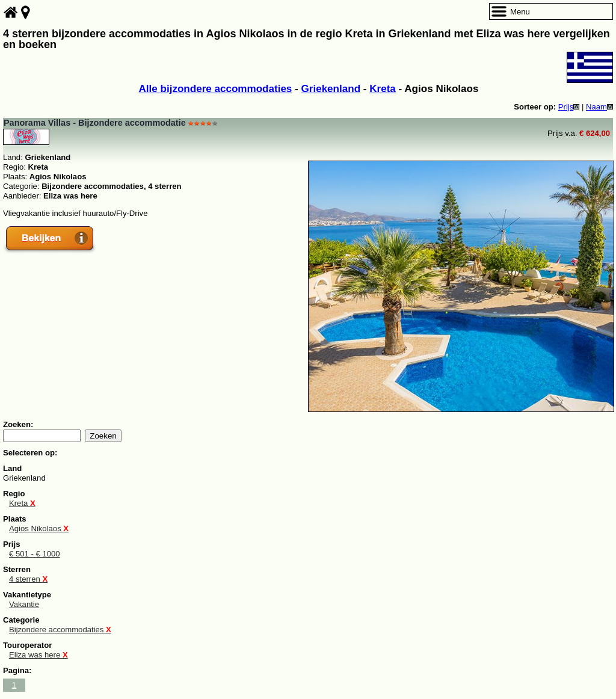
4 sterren (28, 579)
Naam (599, 107)
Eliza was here (38, 655)
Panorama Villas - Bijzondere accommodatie (95, 123)
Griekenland (331, 89)
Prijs (569, 107)
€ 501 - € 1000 (35, 554)
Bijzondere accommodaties (60, 630)
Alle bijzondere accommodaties (216, 89)
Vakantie (24, 604)
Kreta (383, 89)
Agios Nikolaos (39, 528)
